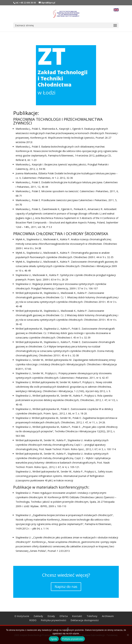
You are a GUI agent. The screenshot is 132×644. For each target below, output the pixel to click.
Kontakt (77, 616)
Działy (51, 616)
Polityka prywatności (54, 620)
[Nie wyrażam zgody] (128, 635)
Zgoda (54, 639)
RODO (33, 620)
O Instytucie (22, 616)
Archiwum (108, 616)
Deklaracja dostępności (85, 620)
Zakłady (38, 616)
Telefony (92, 616)
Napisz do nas (66, 587)
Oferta (64, 616)
